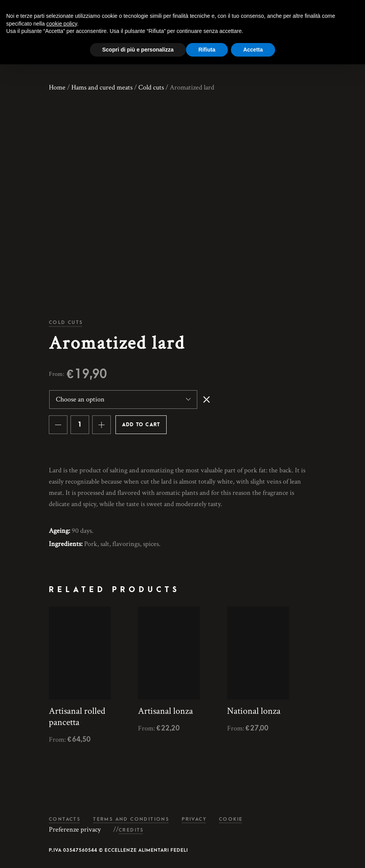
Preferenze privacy (75, 830)
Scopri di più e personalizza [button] (138, 50)
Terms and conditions (131, 819)
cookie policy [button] (62, 24)
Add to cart (141, 425)
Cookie (231, 819)
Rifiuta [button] (207, 50)
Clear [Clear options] (207, 400)
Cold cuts (151, 87)
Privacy (194, 819)
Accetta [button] (253, 50)
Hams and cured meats (102, 87)
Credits (131, 830)
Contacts (65, 819)
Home (57, 87)
